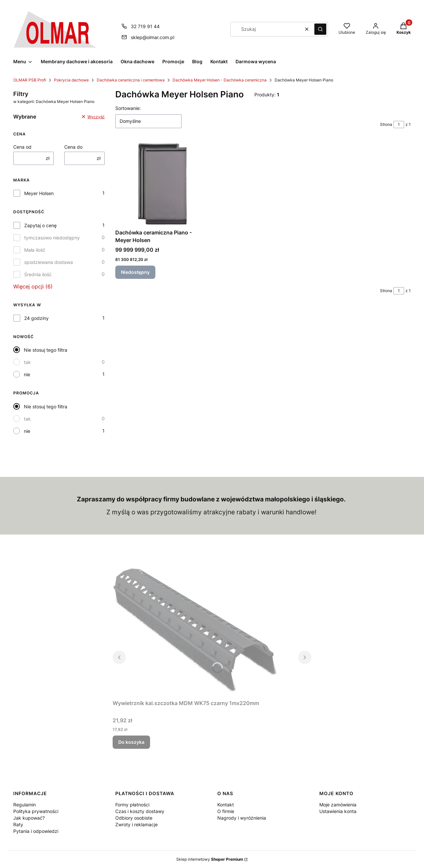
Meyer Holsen (39, 193)
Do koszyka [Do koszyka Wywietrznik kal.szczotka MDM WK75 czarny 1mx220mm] (131, 742)
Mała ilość (35, 250)
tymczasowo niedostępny (52, 238)
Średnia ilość (38, 274)
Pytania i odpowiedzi (36, 831)
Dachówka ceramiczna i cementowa (131, 80)
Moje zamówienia (338, 805)
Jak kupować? (29, 818)
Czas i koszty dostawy (140, 811)
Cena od (22, 147)
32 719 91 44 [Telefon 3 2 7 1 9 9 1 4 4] (145, 26)
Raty (18, 824)
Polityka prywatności (36, 811)
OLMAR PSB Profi (30, 80)
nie (27, 374)
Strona (386, 124)
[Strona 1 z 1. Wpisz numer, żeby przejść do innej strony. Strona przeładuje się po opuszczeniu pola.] (399, 125)
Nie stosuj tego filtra (46, 350)
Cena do (73, 147)
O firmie (226, 811)
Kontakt (226, 805)
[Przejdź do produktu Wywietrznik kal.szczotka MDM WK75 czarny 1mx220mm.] (195, 632)
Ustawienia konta (338, 811)
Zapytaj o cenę (40, 225)
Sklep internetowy (210, 859)
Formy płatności (132, 805)
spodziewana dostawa (49, 262)
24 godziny (36, 318)
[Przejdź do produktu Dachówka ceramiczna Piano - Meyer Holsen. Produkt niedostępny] (161, 184)
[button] (320, 29)
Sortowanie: (128, 108)
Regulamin (25, 805)
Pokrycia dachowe (71, 80)
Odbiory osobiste (134, 818)
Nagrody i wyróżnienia (242, 818)
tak (27, 362)
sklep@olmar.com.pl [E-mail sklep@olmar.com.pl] (153, 37)
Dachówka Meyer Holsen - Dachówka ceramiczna (220, 80)
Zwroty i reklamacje (136, 824)
